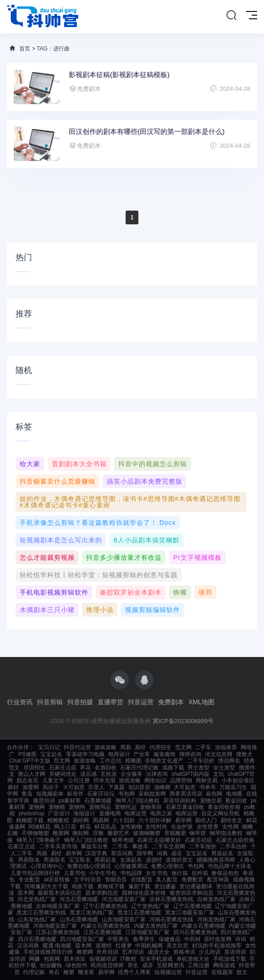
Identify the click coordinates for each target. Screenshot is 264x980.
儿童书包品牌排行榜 (35, 873)
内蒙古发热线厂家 (156, 926)
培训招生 (34, 768)
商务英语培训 (186, 794)
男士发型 (198, 768)
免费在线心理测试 (89, 866)
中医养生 (118, 939)
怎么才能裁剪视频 (47, 557)
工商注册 (198, 965)
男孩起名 (222, 853)
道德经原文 (179, 860)
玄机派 (109, 774)
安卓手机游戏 (156, 959)
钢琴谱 (198, 833)
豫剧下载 (139, 886)
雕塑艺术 (118, 833)
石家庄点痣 (63, 768)
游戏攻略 (105, 747)
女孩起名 (131, 860)
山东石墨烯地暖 (79, 919)
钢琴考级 (123, 840)
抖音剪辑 (50, 702)
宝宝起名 (51, 754)
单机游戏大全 (193, 959)
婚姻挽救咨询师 (216, 860)
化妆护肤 (182, 827)
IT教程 (129, 959)
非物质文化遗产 (164, 761)
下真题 (116, 787)
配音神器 (218, 880)
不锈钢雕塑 (35, 833)
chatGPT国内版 (190, 774)
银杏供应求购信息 (192, 893)
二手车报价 (203, 846)
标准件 (75, 794)
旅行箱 (180, 873)
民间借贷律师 (107, 965)
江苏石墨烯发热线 (58, 932)
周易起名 (105, 860)
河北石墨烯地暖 (79, 899)
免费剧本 (171, 702)
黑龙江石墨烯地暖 (139, 913)
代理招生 (160, 747)
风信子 (51, 787)
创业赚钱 (51, 965)
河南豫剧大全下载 (46, 886)
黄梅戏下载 (111, 886)
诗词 (241, 939)
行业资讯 (20, 702)
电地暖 (234, 794)
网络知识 (155, 780)
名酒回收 (105, 768)
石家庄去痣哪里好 (159, 840)
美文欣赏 (177, 946)
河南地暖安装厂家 (55, 926)
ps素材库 (70, 801)
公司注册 (79, 780)
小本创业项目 (238, 780)
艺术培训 (133, 952)
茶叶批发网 (218, 939)
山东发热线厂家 (37, 919)
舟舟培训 (107, 952)
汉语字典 (96, 853)
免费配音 (192, 880)
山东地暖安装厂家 (124, 919)
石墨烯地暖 (98, 801)
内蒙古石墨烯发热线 (105, 926)
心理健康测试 (131, 866)
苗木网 (26, 893)
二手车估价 (201, 761)
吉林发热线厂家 (216, 899)
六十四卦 (124, 820)
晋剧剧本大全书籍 (79, 464)
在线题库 (222, 972)
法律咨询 (157, 774)
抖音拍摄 (80, 702)
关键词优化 (63, 774)
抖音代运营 (77, 747)
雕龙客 (86, 972)
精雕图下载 (30, 820)
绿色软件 (77, 965)
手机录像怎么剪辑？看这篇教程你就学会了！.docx (98, 523)
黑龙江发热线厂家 (92, 913)
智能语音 (116, 880)
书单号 (208, 787)
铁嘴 (180, 592)
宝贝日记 (49, 747)
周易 (126, 747)
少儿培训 (209, 952)
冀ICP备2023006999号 (183, 721)
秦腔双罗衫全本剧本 (131, 592)
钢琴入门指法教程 (137, 801)
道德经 (154, 860)
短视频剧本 (50, 794)
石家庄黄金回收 (185, 807)
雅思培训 (44, 801)
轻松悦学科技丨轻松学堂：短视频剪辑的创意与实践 (99, 575)
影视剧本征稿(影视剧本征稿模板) (119, 75)
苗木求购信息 (102, 893)
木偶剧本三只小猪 (47, 610)
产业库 (142, 754)
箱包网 (214, 794)
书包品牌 (131, 873)
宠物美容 (151, 807)
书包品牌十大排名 (230, 866)
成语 (176, 853)
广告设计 (59, 813)
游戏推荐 (226, 747)
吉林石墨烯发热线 (171, 899)
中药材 (192, 939)
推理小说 (100, 610)
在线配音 (142, 880)
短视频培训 (103, 959)
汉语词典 (28, 946)
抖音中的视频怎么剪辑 (153, 464)
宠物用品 (100, 807)
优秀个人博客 (134, 972)
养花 (85, 768)
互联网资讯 (170, 965)
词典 (162, 853)
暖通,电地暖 (57, 946)
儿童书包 (75, 873)
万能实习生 (233, 787)
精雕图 (133, 761)
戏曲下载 (173, 768)
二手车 (203, 747)
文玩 (219, 774)
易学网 (183, 820)
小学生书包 (103, 873)
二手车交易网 (169, 846)
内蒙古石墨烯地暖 (203, 926)
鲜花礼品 (105, 827)
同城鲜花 (39, 827)
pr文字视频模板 (198, 557)
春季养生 (144, 939)
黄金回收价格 (224, 807)
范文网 (183, 747)
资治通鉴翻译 (196, 886)
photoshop (32, 813)
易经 (140, 747)
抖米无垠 (104, 780)
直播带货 (110, 702)
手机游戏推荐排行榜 (48, 952)
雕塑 (69, 972)
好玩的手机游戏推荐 (217, 946)
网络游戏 (224, 965)
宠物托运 (126, 807)
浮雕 (98, 833)
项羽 (205, 592)
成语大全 (159, 952)
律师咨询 (190, 754)
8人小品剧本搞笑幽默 (147, 540)
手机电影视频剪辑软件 (54, 592)
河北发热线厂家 (37, 899)
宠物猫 (57, 807)
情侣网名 (229, 761)
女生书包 (157, 873)
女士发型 (224, 768)
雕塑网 (61, 833)
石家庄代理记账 (139, 768)
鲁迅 (27, 794)
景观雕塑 (175, 833)
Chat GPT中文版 (30, 761)
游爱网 (31, 787)
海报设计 (84, 813)
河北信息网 (219, 754)
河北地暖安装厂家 (124, 899)
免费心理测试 (167, 866)
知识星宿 (139, 787)
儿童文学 (53, 780)
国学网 (145, 853)
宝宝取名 (80, 860)
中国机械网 (149, 946)
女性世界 (208, 827)
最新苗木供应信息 (60, 893)
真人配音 (167, 880)
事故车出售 (94, 846)
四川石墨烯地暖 (37, 939)
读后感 (88, 774)
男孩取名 (55, 860)
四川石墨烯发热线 (195, 932)
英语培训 (235, 952)
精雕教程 (58, 820)
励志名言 (27, 780)
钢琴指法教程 (226, 833)
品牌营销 (181, 780)
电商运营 (136, 813)
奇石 (54, 972)
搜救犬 (244, 754)
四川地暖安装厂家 (82, 939)
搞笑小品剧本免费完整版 (145, 481)
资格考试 (184, 952)
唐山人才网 (32, 774)
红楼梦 (124, 946)
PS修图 (27, 754)
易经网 (81, 820)
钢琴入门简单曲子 (38, 840)
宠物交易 (211, 801)
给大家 (30, 464)
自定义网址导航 (220, 813)
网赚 (34, 959)
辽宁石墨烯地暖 (192, 906)
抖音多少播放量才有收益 (124, 557)
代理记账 (34, 972)
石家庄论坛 (101, 794)
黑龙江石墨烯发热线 (41, 913)
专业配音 (29, 880)
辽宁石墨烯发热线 (105, 906)
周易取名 (29, 860)
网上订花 (65, 827)
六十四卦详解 (155, 820)
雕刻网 (81, 833)
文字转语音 (88, 880)
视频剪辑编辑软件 (153, 610)
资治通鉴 (165, 886)
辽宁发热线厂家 (150, 906)
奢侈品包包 (225, 873)
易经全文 (231, 820)
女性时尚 (156, 827)
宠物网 (37, 807)
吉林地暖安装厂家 (58, 906)
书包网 (126, 794)
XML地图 (201, 702)
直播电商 (110, 813)
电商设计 (119, 754)
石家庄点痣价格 (235, 840)
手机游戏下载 (230, 959)
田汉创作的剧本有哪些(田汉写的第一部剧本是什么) (147, 131)
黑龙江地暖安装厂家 (190, 913)
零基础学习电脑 (85, 754)
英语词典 (122, 853)
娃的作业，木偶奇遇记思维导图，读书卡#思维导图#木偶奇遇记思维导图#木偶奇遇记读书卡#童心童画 (130, 502)
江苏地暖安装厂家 (148, 932)
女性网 (231, 827)
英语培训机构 (180, 801)
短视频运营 (168, 972)
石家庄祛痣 (198, 840)
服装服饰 (165, 754)
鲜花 (85, 827)
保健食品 (170, 939)
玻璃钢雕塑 (147, 833)
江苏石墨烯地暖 (103, 932)
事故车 (140, 846)
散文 (242, 972)
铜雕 (247, 827)
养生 (133, 965)
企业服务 (132, 774)
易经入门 (206, 820)
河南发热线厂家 (216, 919)
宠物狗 (77, 807)
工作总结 (110, 761)
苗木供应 (75, 959)
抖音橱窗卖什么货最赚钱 (58, 481)
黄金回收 (236, 801)
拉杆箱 (200, 873)
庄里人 (96, 787)
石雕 (12, 833)
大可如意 (74, 787)
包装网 (52, 959)
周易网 (101, 820)
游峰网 (162, 787)
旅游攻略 (85, 761)
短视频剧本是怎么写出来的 (61, 540)
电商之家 (161, 813)
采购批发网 (152, 794)
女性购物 (131, 827)
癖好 (13, 787)
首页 (25, 49)
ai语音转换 (57, 880)
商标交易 (207, 780)
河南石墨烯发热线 (171, 919)
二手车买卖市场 (58, 846)
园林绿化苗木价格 (144, 893)
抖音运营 (141, 702)
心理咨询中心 (47, 866)
